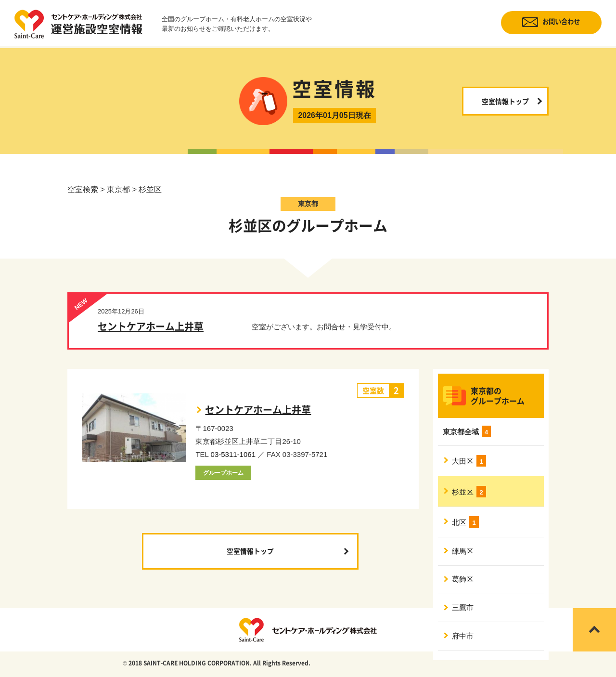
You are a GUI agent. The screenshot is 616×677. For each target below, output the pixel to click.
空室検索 (83, 189)
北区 (466, 524)
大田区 (469, 461)
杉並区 (469, 493)
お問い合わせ (557, 22)
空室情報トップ (505, 101)
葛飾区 (463, 583)
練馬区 (463, 554)
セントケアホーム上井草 (151, 327)
